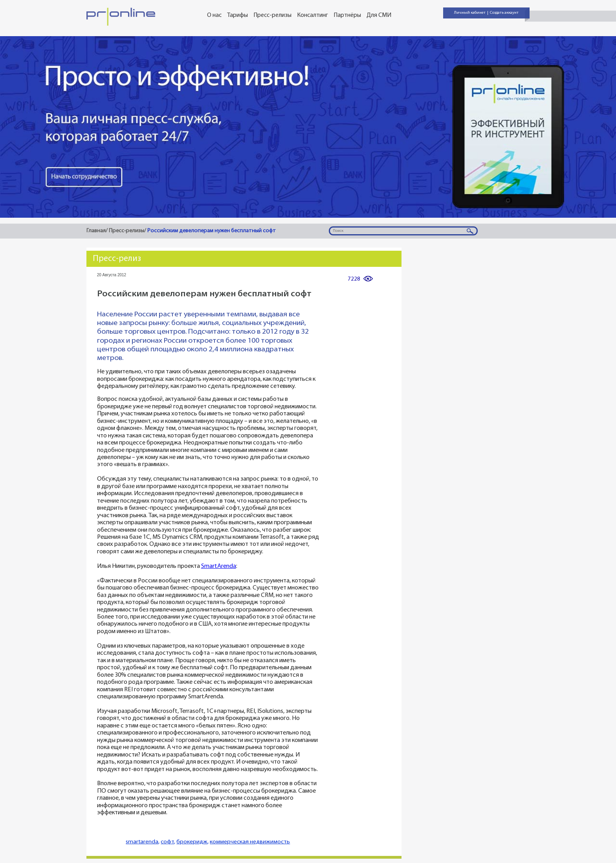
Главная (96, 231)
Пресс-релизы (272, 15)
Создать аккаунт (504, 13)
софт (167, 842)
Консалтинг (313, 15)
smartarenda (142, 842)
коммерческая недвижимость (250, 842)
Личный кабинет (470, 13)
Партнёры (347, 15)
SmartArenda (219, 566)
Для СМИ (379, 15)
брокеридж (192, 842)
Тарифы (237, 15)
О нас (214, 15)
